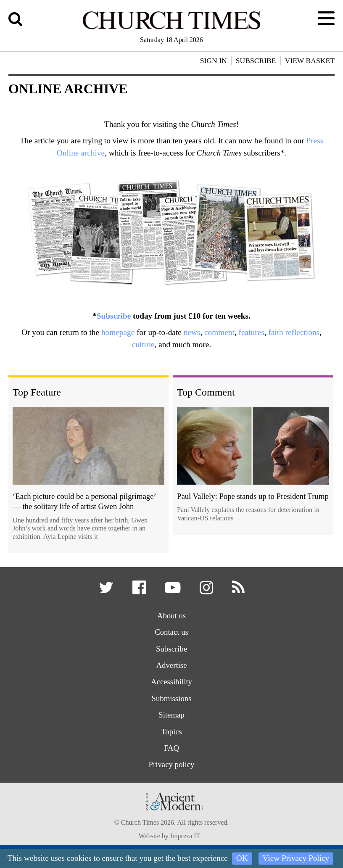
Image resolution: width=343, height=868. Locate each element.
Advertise (172, 666)
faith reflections (294, 332)
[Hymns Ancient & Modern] (171, 816)
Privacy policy (171, 767)
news (192, 332)
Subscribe (114, 316)
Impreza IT (185, 839)
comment (219, 332)
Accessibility (171, 683)
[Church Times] (171, 28)
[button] (107, 591)
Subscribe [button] (256, 61)
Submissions (171, 700)
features (252, 332)
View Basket (310, 61)
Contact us (171, 633)
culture (143, 344)
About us (171, 616)
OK (242, 858)
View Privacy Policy (296, 858)
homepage (118, 332)
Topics (172, 733)
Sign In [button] (214, 61)
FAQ (172, 750)
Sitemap (172, 717)
